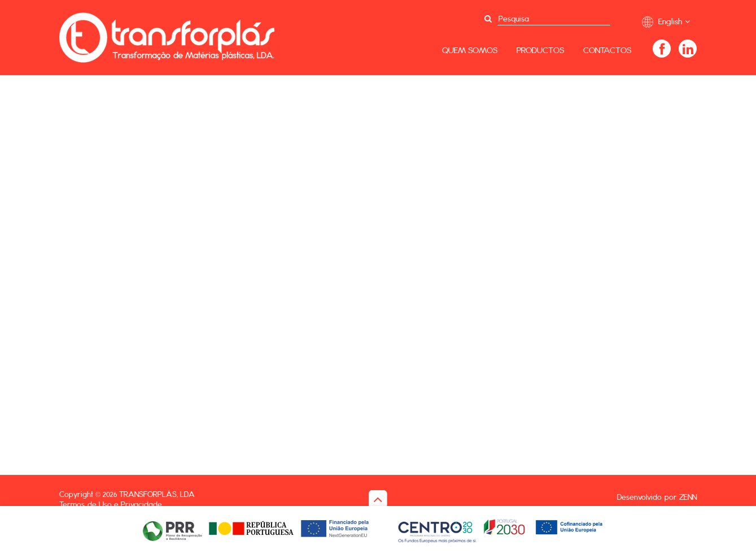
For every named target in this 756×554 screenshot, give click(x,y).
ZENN (688, 497)
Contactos (607, 50)
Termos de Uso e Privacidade (111, 504)
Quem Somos (470, 50)
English (666, 22)
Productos (540, 50)
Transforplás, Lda (157, 494)
